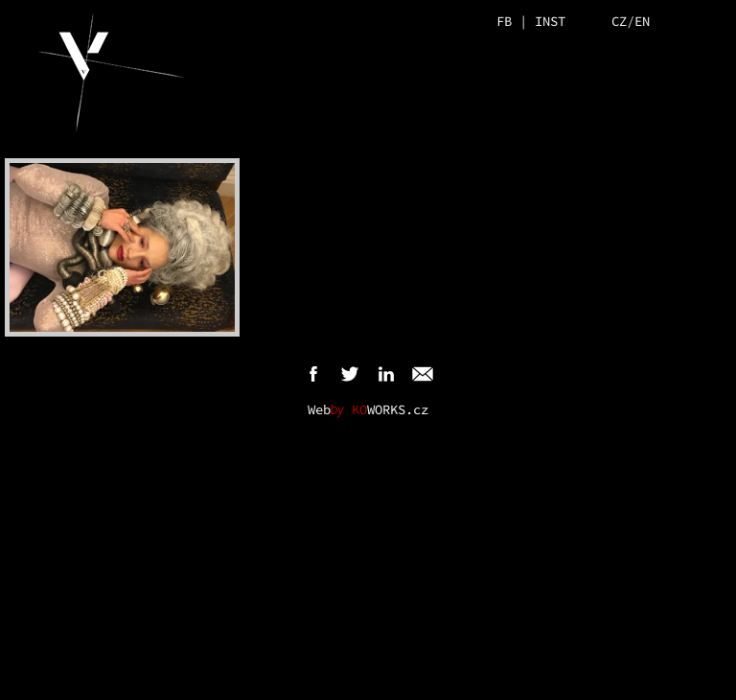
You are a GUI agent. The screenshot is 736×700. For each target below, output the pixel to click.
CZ (619, 21)
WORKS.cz (390, 409)
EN (642, 21)
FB (504, 21)
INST (550, 21)
